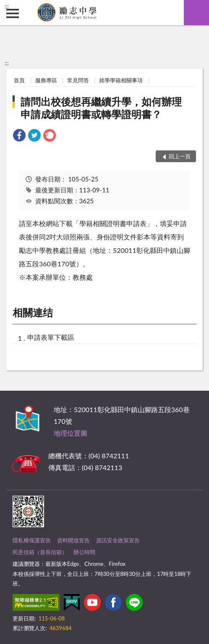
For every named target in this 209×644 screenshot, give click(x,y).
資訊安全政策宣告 (118, 540)
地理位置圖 (71, 433)
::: (7, 6)
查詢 (196, 13)
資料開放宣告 (73, 540)
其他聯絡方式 (151, 456)
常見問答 (78, 80)
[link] (19, 136)
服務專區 (46, 80)
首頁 (19, 80)
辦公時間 (84, 552)
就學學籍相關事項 (121, 80)
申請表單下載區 (51, 337)
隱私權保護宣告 (32, 540)
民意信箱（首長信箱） (40, 552)
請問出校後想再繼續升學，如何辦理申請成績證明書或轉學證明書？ (101, 108)
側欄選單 (13, 13)
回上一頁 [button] (180, 156)
